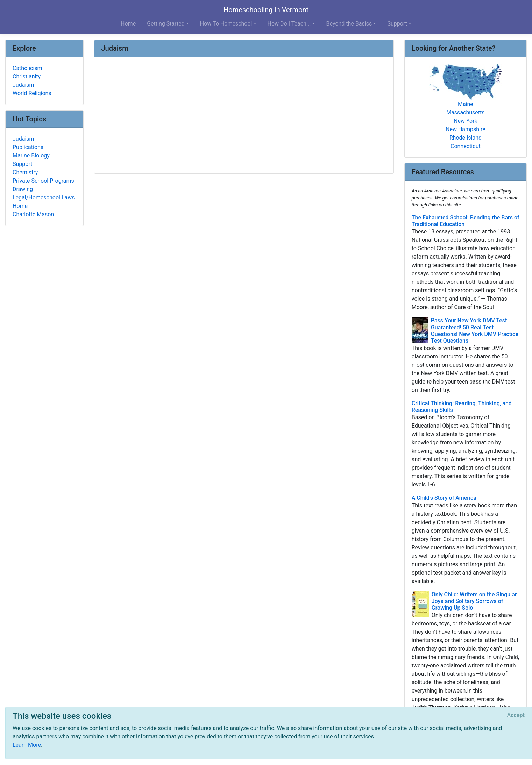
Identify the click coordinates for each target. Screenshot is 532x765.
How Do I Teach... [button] (289, 24)
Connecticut (466, 146)
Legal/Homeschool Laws (44, 198)
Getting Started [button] (166, 24)
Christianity (27, 76)
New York (466, 121)
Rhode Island (466, 138)
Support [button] (397, 24)
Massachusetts (465, 113)
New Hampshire (466, 129)
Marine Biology (31, 156)
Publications (28, 147)
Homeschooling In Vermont (266, 10)
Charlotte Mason (33, 214)
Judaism (23, 85)
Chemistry (25, 172)
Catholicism (27, 68)
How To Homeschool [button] (226, 24)
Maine (466, 104)
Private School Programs (43, 181)
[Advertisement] (244, 116)
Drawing (23, 189)
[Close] (516, 715)
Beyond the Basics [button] (349, 24)
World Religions (32, 93)
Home (128, 24)
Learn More (27, 745)
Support (22, 164)
